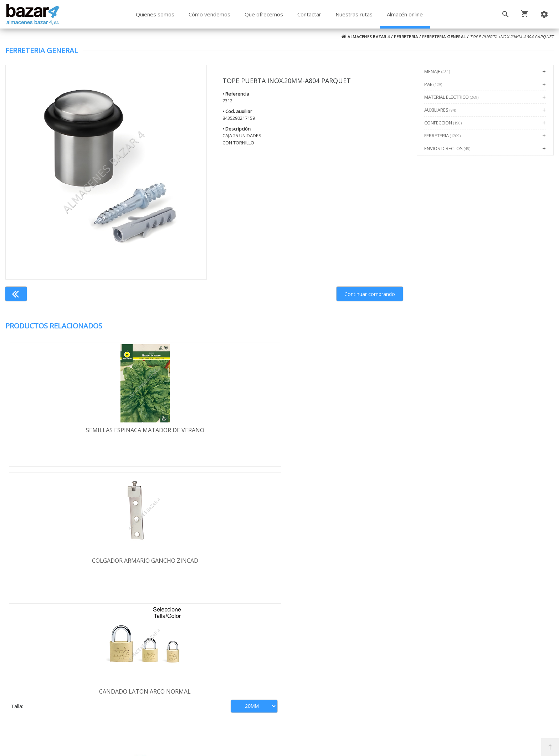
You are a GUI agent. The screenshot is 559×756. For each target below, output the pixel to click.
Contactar (309, 14)
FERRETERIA (406, 37)
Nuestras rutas (354, 14)
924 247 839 (396, 675)
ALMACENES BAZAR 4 (366, 37)
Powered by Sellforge (374, 744)
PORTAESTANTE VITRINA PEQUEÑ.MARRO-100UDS (485, 434)
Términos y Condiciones (298, 720)
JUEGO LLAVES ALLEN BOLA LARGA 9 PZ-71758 (485, 566)
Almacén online (405, 14)
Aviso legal (47, 680)
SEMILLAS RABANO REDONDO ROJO (74, 562)
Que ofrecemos (264, 14)
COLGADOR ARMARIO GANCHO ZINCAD (211, 430)
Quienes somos (155, 14)
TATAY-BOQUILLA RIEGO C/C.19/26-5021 (211, 562)
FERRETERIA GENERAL (444, 37)
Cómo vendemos (209, 14)
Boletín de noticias (279, 689)
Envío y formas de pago (64, 659)
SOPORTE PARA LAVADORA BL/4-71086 (348, 562)
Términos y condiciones (64, 649)
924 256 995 (396, 665)
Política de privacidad (61, 669)
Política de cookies (57, 690)
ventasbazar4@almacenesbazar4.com (430, 685)
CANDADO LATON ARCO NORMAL (348, 430)
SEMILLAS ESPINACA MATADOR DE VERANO (74, 430)
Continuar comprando (370, 294)
